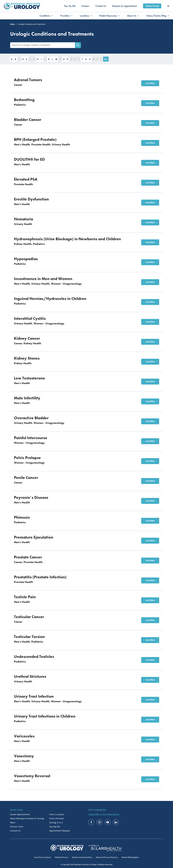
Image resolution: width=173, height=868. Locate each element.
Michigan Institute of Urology (86, 865)
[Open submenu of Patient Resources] (118, 16)
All (106, 59)
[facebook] (91, 822)
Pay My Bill (55, 827)
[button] (168, 6)
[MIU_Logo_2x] (22, 4)
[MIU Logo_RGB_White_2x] (67, 846)
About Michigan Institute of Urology (27, 819)
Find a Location (57, 814)
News (13, 823)
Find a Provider (57, 819)
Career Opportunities (20, 814)
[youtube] (108, 822)
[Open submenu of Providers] (71, 16)
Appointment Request (60, 831)
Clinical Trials (17, 827)
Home (12, 24)
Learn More (150, 83)
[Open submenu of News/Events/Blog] (168, 16)
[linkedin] (116, 822)
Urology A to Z (56, 823)
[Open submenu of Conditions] (51, 16)
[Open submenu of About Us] (138, 16)
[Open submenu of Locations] (91, 16)
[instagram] (100, 822)
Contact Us (15, 831)
